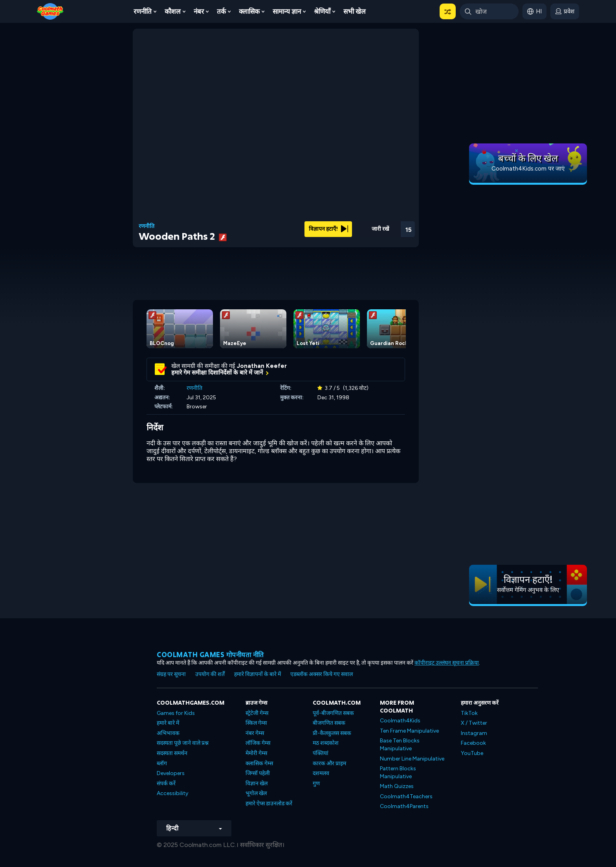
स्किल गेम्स (256, 723)
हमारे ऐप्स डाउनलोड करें (269, 804)
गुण (316, 783)
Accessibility (172, 793)
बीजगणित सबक (329, 723)
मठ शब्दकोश (326, 743)
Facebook (473, 743)
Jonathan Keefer (262, 366)
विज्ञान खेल (257, 783)
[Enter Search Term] (489, 11)
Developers (171, 773)
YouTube (472, 753)
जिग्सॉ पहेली (258, 773)
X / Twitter (474, 723)
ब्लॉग (162, 763)
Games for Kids (176, 713)
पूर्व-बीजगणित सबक (333, 713)
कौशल (173, 11)
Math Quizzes (397, 786)
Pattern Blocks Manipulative (398, 772)
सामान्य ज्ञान (287, 11)
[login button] (565, 11)
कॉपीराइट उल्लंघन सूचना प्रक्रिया (447, 663)
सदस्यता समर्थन (172, 753)
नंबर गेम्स (255, 733)
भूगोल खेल (256, 793)
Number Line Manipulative (412, 759)
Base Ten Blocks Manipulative (400, 745)
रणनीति (143, 11)
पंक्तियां (321, 753)
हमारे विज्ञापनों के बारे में (258, 674)
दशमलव (321, 773)
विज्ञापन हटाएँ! (328, 229)
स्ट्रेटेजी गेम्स (257, 713)
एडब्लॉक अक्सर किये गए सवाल (322, 674)
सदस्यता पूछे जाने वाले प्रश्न (183, 743)
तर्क (221, 11)
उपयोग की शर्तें (210, 674)
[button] (448, 11)
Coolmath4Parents (404, 806)
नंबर (199, 11)
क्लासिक (249, 11)
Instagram (474, 733)
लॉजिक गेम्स (258, 743)
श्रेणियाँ (322, 11)
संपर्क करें (166, 783)
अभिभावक (168, 733)
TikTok (469, 713)
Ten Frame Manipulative (409, 731)
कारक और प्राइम (329, 763)
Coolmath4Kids (400, 721)
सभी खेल (355, 11)
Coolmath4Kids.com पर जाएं (528, 169)
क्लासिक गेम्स (259, 763)
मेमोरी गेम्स (256, 753)
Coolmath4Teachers (406, 796)
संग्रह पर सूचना (171, 674)
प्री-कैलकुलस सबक (332, 733)
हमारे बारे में (168, 723)
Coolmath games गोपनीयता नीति (210, 655)
